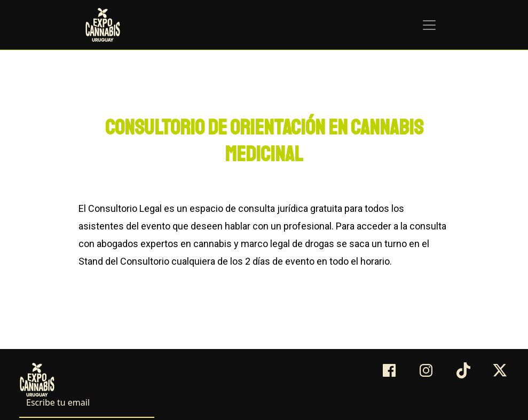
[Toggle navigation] (429, 25)
